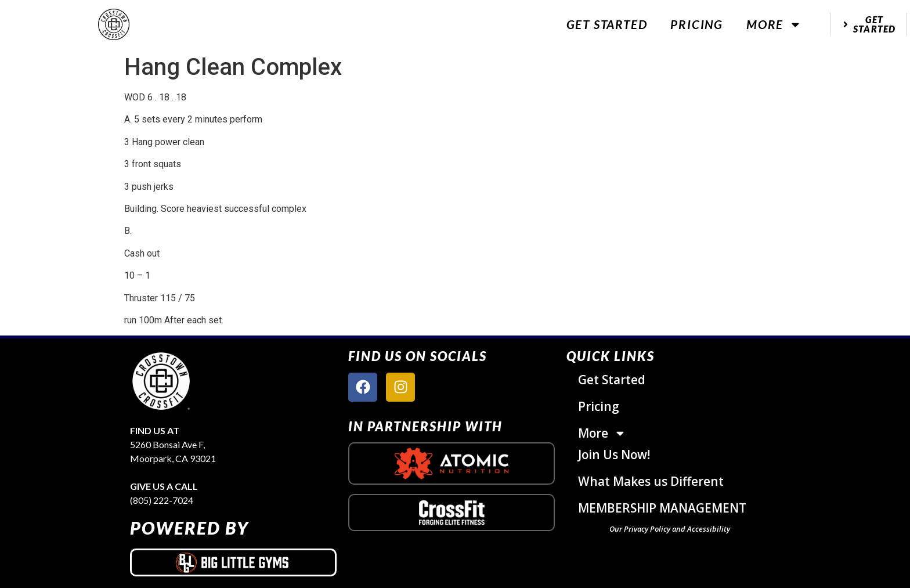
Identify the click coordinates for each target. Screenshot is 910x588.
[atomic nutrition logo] (452, 463)
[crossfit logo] (452, 513)
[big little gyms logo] (233, 562)
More (774, 25)
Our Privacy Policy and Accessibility (670, 529)
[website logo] (114, 25)
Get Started (607, 24)
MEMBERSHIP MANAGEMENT (662, 508)
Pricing (697, 24)
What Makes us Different (651, 481)
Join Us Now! (614, 454)
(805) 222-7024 (162, 500)
